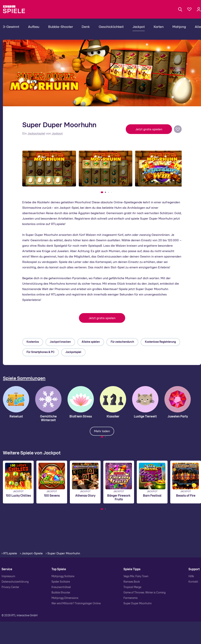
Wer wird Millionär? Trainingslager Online (76, 604)
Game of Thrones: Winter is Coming (145, 593)
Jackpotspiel (36, 134)
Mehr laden (102, 431)
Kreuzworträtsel (61, 587)
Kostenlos (33, 342)
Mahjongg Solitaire (63, 576)
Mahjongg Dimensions (65, 598)
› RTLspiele (9, 553)
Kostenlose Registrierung (160, 342)
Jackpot (57, 134)
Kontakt (193, 582)
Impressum (8, 576)
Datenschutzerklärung (15, 582)
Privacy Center (10, 587)
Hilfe (191, 576)
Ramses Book (132, 582)
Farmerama (130, 598)
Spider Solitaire (61, 582)
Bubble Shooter (61, 593)
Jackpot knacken (60, 342)
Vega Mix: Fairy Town (136, 576)
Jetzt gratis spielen (149, 129)
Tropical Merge (132, 587)
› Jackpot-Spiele (31, 553)
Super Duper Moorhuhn (138, 604)
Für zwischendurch (122, 342)
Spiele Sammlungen (24, 379)
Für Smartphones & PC (41, 352)
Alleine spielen (91, 342)
